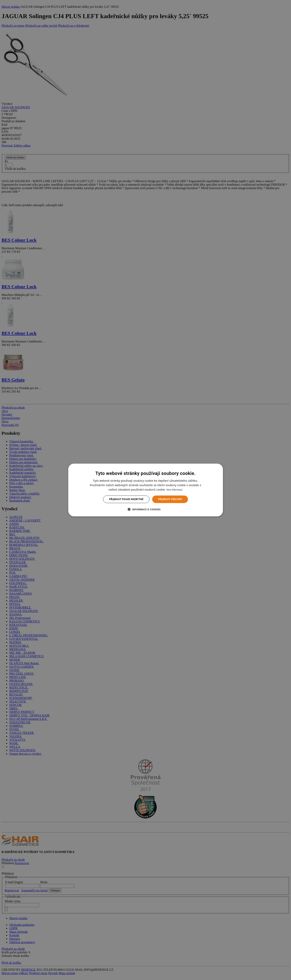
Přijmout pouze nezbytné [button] (126, 499)
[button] (146, 509)
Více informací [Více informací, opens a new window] (174, 490)
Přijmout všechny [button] (170, 499)
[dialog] (146, 490)
